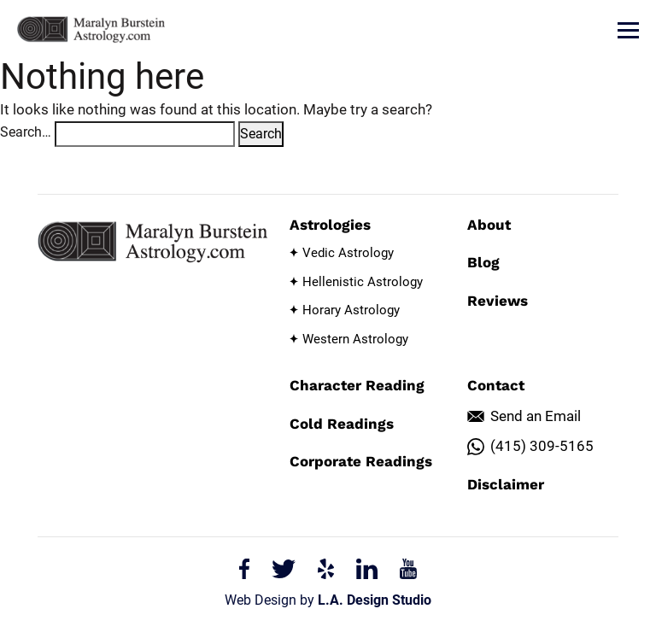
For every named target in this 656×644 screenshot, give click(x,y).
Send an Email (536, 416)
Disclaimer (506, 484)
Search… (26, 132)
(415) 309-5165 (542, 446)
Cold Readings (342, 424)
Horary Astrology (351, 310)
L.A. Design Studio (375, 600)
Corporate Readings (361, 461)
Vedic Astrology (348, 253)
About (489, 225)
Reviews (498, 301)
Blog (483, 262)
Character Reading (357, 385)
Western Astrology (355, 339)
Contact (496, 385)
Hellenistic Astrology (363, 282)
